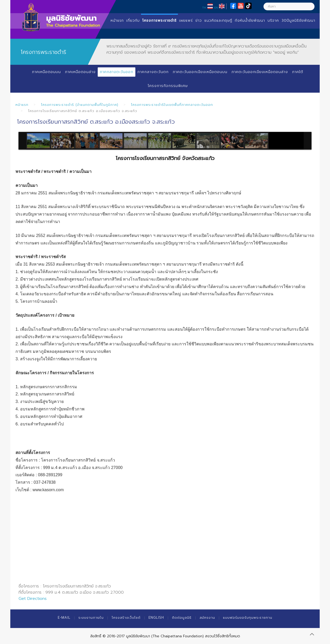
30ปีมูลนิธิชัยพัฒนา (298, 21)
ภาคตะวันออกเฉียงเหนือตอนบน (200, 72)
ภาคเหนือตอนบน (46, 72)
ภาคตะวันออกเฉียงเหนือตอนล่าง (260, 72)
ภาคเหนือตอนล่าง (80, 72)
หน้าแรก (117, 21)
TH (204, 7)
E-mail (64, 618)
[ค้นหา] (289, 6)
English (156, 618)
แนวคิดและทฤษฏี (218, 21)
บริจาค (273, 21)
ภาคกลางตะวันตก (153, 72)
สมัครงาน (207, 618)
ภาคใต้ (298, 72)
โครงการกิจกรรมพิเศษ (168, 86)
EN (216, 7)
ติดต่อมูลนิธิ (182, 618)
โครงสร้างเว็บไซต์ (126, 618)
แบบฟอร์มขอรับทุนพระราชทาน (248, 618)
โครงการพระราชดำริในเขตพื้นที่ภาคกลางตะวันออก (172, 105)
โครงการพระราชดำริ (159, 21)
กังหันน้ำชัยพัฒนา (250, 21)
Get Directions (33, 599)
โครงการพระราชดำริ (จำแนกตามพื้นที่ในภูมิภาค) (80, 105)
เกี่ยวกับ (133, 21)
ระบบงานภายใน (91, 618)
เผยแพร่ (186, 21)
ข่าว (199, 21)
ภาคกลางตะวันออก (117, 72)
